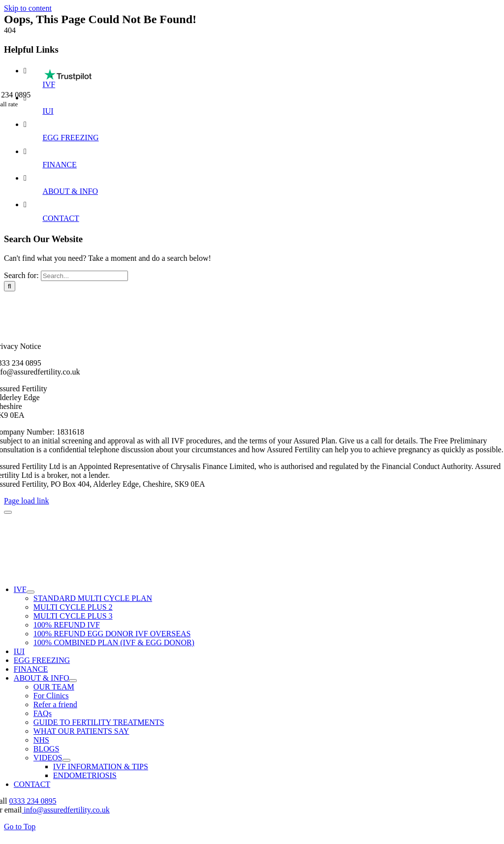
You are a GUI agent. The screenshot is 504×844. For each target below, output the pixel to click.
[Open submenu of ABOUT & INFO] (73, 681)
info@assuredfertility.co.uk (66, 810)
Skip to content (28, 8)
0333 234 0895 (33, 801)
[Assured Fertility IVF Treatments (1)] (256, 59)
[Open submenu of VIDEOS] (66, 760)
